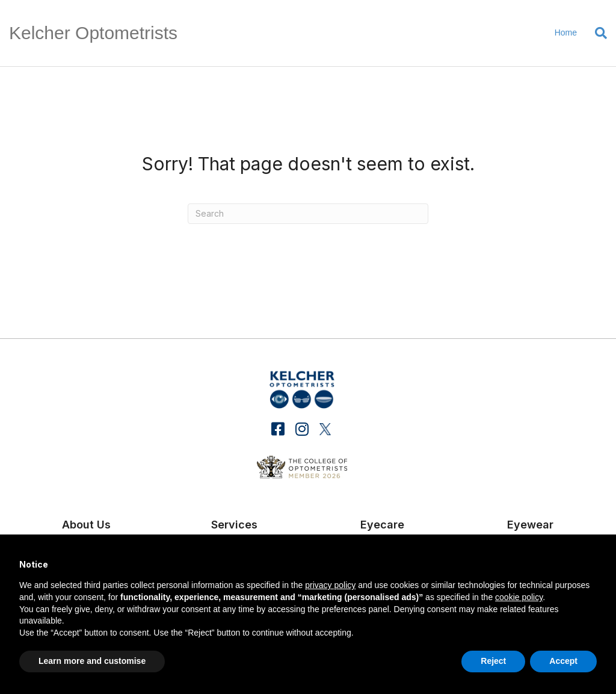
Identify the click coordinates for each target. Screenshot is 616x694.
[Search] (596, 33)
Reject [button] (493, 661)
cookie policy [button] (519, 597)
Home (566, 33)
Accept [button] (563, 661)
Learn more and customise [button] (92, 661)
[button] (278, 429)
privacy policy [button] (330, 585)
